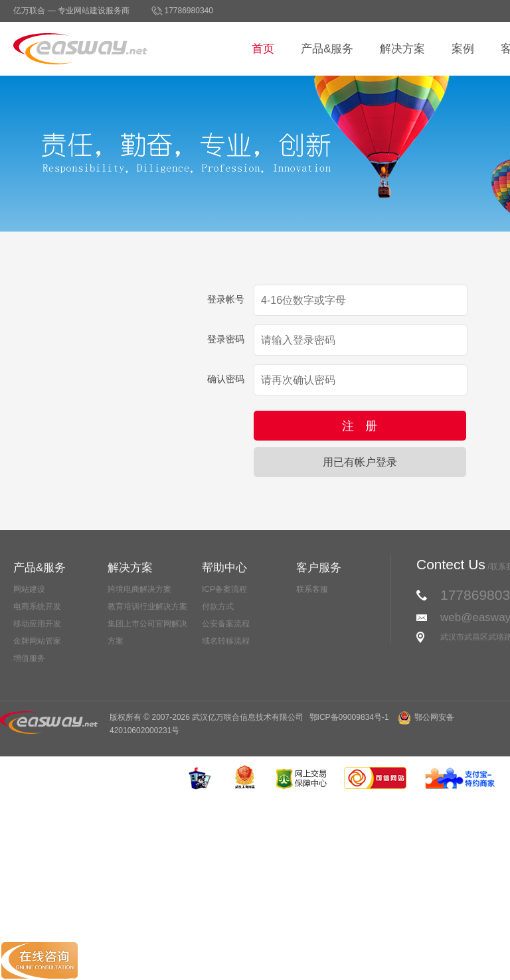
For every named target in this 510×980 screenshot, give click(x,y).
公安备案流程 (226, 624)
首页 (263, 49)
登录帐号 (226, 299)
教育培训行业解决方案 (147, 606)
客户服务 (319, 568)
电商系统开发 (37, 606)
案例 (463, 49)
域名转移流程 (226, 641)
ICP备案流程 (224, 589)
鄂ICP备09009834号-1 (349, 717)
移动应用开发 (37, 624)
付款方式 (218, 606)
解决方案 (402, 49)
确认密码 (226, 379)
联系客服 (312, 589)
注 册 (360, 426)
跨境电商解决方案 (139, 589)
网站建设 (29, 589)
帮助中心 (224, 568)
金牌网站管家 (37, 641)
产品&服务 (327, 49)
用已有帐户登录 (360, 462)
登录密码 (226, 339)
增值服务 (29, 658)
